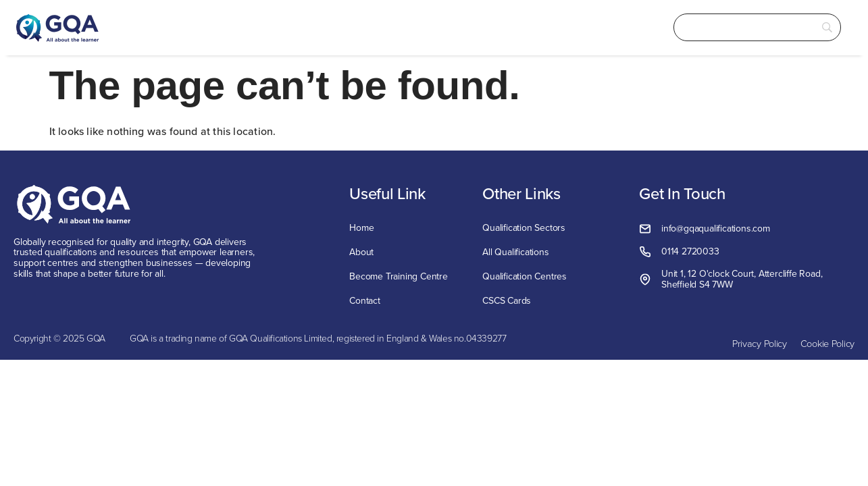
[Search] (740, 27)
